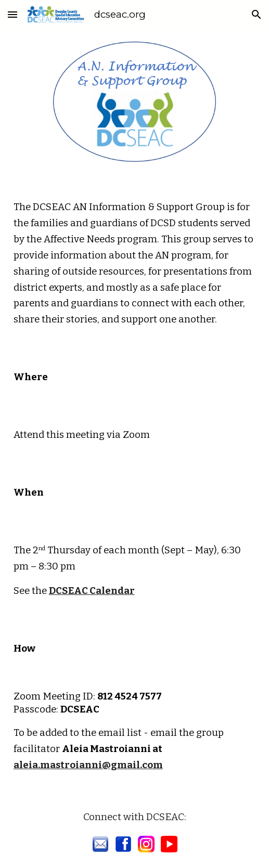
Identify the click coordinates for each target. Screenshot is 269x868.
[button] (12, 14)
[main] (135, 259)
